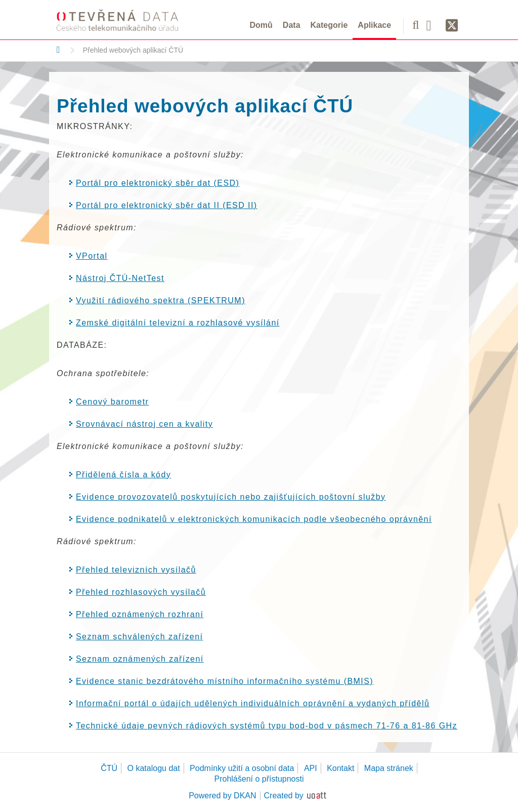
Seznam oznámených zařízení (140, 659)
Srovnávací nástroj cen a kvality (144, 424)
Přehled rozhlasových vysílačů (141, 592)
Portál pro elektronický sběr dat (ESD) (158, 183)
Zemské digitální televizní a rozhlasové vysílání (178, 323)
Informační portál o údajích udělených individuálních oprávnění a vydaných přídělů (253, 703)
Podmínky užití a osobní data (242, 768)
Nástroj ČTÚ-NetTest (120, 278)
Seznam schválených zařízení (139, 637)
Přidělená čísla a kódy (123, 475)
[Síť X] (452, 26)
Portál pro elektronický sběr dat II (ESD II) (167, 205)
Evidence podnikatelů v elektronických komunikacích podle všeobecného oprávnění (254, 519)
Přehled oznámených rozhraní (140, 614)
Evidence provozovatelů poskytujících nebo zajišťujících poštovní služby (231, 497)
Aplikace (374, 25)
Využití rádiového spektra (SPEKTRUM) (161, 300)
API (311, 768)
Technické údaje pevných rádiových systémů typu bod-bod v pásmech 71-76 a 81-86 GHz (267, 726)
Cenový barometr (112, 402)
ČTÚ (109, 768)
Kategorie (329, 25)
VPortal (92, 256)
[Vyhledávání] (416, 25)
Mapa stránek (389, 768)
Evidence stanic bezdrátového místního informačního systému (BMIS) (225, 681)
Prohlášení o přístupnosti (259, 779)
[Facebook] (433, 25)
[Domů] (58, 50)
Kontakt (340, 768)
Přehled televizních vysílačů (136, 570)
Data (292, 25)
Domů (261, 25)
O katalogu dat (154, 768)
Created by (284, 796)
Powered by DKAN (222, 796)
